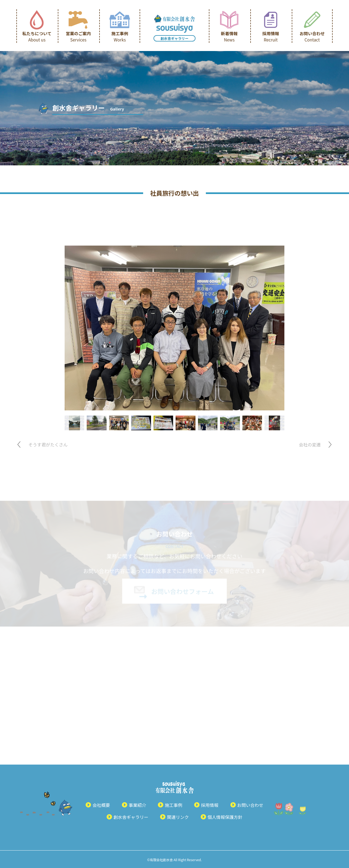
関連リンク (178, 817)
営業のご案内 (78, 36)
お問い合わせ (312, 36)
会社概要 (101, 805)
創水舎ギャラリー (174, 38)
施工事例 (120, 36)
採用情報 (271, 36)
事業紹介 (137, 805)
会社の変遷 (310, 445)
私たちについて (37, 36)
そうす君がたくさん (48, 445)
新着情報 (229, 36)
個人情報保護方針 (225, 817)
